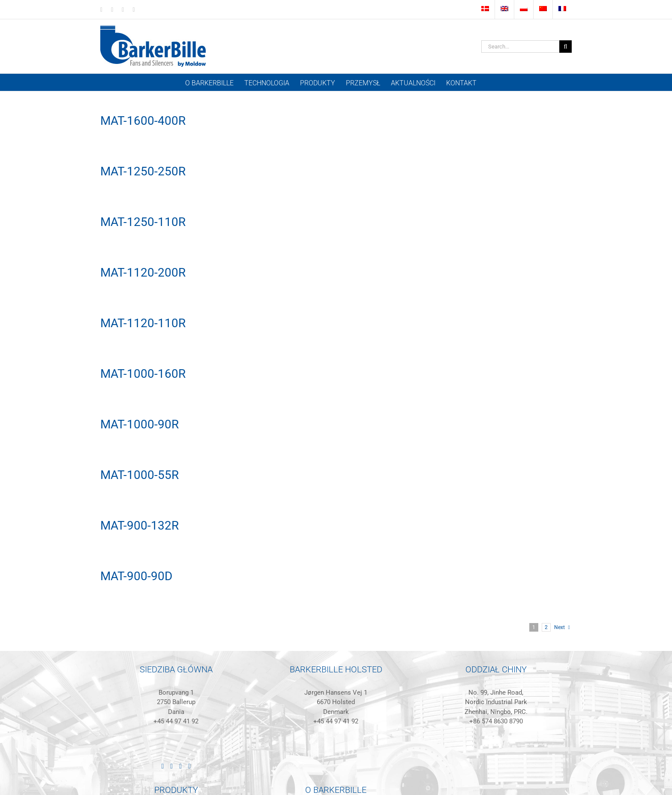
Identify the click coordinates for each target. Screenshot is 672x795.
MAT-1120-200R (143, 273)
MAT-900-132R (139, 525)
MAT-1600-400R (143, 121)
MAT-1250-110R (143, 222)
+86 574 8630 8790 (496, 721)
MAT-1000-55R (139, 475)
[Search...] (520, 47)
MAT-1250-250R (143, 171)
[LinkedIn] (162, 766)
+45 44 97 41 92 (176, 721)
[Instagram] (180, 766)
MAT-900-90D (136, 576)
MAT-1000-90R (139, 424)
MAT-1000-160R (143, 374)
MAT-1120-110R (143, 323)
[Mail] (189, 766)
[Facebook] (171, 766)
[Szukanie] (565, 47)
